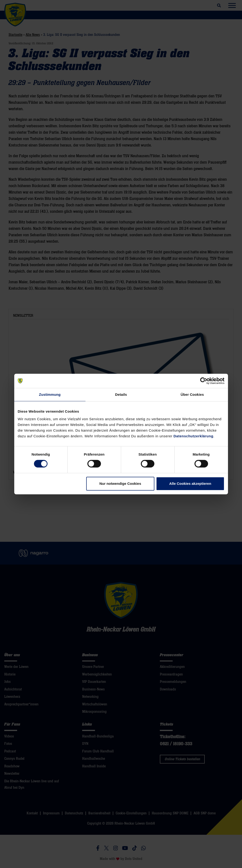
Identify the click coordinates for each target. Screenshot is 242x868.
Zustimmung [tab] (50, 394)
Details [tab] (121, 394)
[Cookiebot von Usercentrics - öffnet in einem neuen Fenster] (204, 381)
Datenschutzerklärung (194, 436)
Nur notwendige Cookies (120, 484)
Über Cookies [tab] (192, 394)
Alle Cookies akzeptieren (190, 484)
